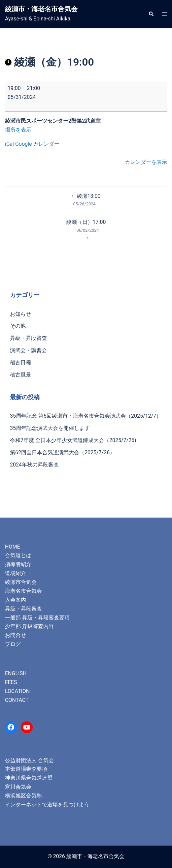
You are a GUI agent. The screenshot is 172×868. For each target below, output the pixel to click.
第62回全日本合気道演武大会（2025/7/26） (62, 452)
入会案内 (16, 600)
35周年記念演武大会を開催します (50, 428)
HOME (12, 547)
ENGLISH (16, 673)
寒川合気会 (18, 787)
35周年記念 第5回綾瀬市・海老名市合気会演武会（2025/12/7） (86, 416)
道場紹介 (16, 573)
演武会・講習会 (28, 350)
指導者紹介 (18, 564)
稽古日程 (20, 362)
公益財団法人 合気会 (29, 760)
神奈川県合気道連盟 (29, 778)
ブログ (13, 644)
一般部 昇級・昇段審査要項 (37, 618)
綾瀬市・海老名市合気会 (41, 9)
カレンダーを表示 (146, 162)
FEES (11, 682)
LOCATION (17, 691)
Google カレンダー (37, 144)
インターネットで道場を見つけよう (47, 805)
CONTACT (17, 700)
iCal (9, 144)
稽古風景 (20, 375)
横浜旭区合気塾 (23, 796)
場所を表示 (18, 130)
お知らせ (20, 314)
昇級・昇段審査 (28, 338)
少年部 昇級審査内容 (29, 626)
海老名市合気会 (23, 591)
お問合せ (16, 635)
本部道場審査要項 (26, 769)
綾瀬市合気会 (21, 582)
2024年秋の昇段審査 (34, 465)
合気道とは (18, 555)
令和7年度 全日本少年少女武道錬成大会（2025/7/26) (73, 440)
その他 (18, 326)
